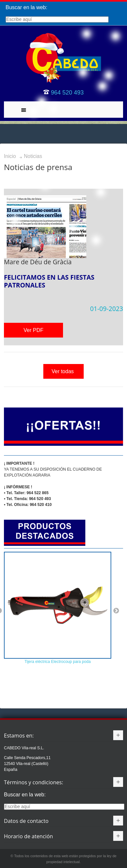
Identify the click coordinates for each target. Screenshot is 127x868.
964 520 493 (67, 93)
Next (116, 611)
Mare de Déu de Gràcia (38, 262)
